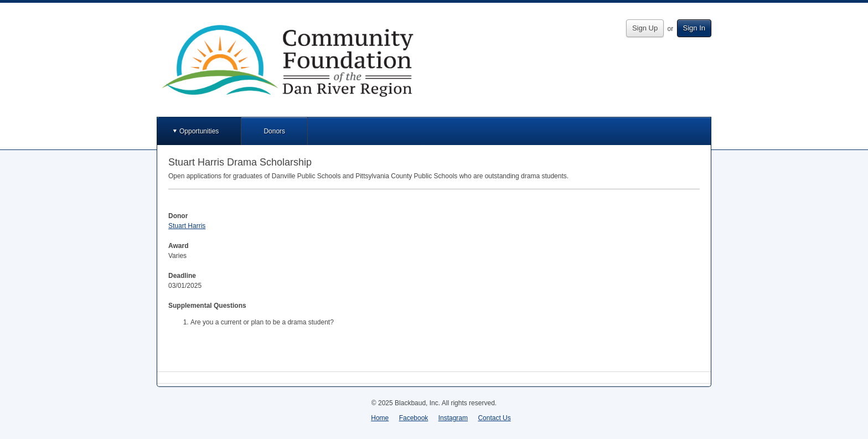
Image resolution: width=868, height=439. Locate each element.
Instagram (453, 418)
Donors (274, 131)
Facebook (414, 418)
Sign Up (645, 28)
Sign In (694, 28)
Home (380, 418)
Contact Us (494, 418)
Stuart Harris (187, 226)
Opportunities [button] (199, 131)
